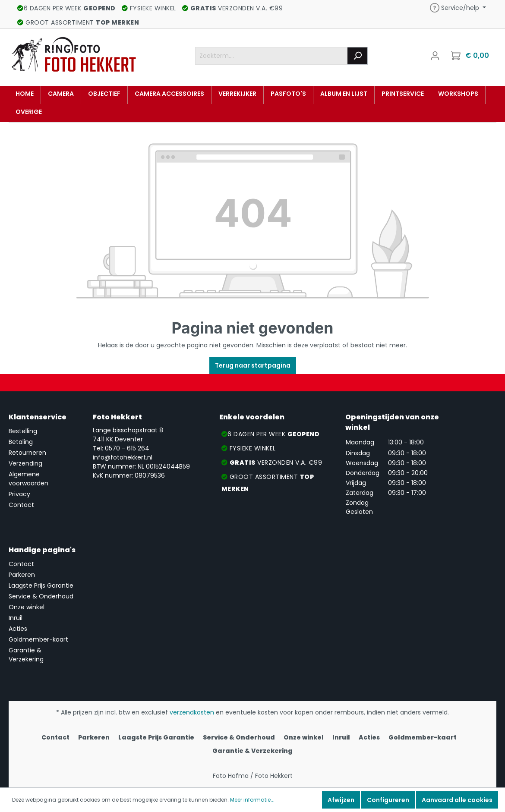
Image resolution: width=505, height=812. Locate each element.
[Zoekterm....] (271, 56)
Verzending (25, 463)
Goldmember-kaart (38, 639)
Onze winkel (27, 607)
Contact (21, 505)
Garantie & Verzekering (26, 655)
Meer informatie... (252, 800)
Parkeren (22, 575)
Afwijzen (341, 800)
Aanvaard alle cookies (457, 800)
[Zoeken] (358, 56)
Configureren (388, 800)
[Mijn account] (435, 56)
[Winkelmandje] (471, 56)
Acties (18, 629)
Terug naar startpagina (253, 365)
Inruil (16, 618)
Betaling (21, 442)
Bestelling (23, 431)
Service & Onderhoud (41, 596)
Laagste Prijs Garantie (41, 585)
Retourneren (27, 453)
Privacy (19, 494)
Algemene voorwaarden (28, 479)
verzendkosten (192, 712)
